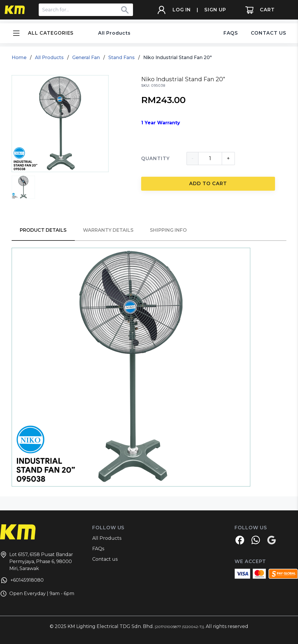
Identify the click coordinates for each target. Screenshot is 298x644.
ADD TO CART (208, 184)
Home (19, 57)
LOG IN (182, 10)
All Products (114, 33)
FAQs (98, 549)
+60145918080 (22, 581)
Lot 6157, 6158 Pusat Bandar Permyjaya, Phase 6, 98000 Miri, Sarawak (37, 561)
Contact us (105, 559)
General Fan (86, 57)
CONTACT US (269, 33)
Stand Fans (121, 57)
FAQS (231, 33)
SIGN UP (215, 10)
